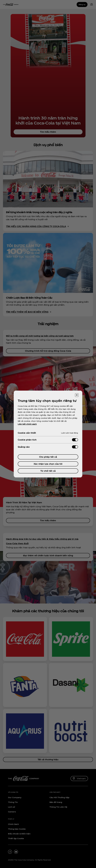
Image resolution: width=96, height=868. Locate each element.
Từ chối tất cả (48, 471)
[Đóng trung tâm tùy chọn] (77, 395)
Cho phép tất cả (48, 457)
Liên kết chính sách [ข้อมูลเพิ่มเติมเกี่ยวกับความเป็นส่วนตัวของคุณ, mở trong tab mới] (27, 424)
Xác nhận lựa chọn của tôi (48, 464)
